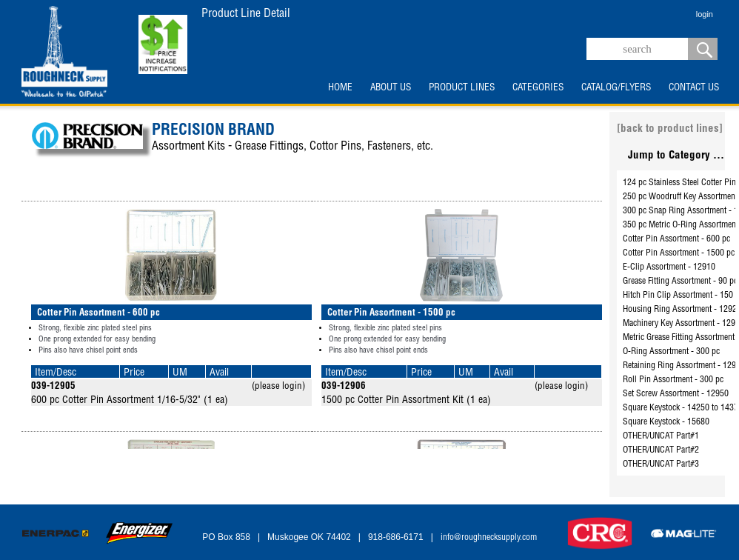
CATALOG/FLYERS (616, 88)
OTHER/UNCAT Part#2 (661, 450)
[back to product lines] (670, 129)
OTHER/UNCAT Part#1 (661, 436)
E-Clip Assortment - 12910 (669, 267)
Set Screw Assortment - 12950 (676, 394)
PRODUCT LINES (462, 88)
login (705, 14)
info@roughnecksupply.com (489, 538)
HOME (340, 88)
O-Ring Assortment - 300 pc (671, 352)
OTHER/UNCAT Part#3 (661, 464)
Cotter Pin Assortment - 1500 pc (679, 253)
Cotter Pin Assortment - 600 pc (676, 239)
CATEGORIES (538, 88)
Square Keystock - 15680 (666, 422)
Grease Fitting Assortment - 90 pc (680, 281)
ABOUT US (391, 88)
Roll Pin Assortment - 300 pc (673, 380)
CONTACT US (694, 88)
